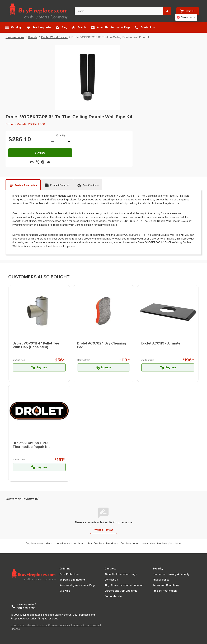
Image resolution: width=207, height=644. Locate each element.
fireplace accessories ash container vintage (51, 544)
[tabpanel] (103, 221)
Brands (33, 37)
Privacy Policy (161, 580)
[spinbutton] (61, 141)
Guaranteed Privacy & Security (171, 574)
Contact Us (111, 580)
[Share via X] (37, 162)
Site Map (65, 591)
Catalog (13, 27)
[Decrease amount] (53, 141)
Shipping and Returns (72, 580)
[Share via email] (48, 162)
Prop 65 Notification (165, 591)
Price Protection (69, 574)
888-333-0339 (26, 608)
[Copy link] (32, 162)
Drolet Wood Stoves (54, 37)
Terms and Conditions (166, 585)
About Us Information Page (121, 574)
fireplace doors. (130, 544)
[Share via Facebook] (43, 162)
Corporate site (113, 596)
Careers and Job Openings (121, 591)
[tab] (23, 185)
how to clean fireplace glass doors (98, 544)
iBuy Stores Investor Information (124, 585)
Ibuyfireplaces (15, 37)
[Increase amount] (69, 141)
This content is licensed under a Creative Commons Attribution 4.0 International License (56, 627)
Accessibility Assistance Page (77, 585)
